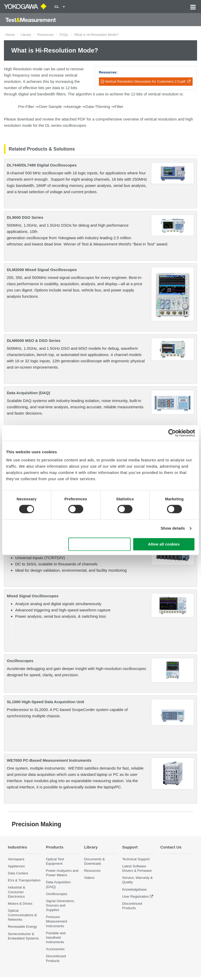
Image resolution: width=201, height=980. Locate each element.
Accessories (55, 949)
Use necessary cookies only (99, 544)
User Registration (136, 896)
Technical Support (136, 859)
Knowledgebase (135, 889)
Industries (18, 847)
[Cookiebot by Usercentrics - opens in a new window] (172, 433)
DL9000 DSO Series (25, 217)
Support (130, 847)
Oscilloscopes (20, 661)
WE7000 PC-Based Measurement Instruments (49, 760)
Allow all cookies (164, 544)
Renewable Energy (22, 927)
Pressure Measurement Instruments (57, 921)
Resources (45, 35)
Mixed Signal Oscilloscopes (33, 596)
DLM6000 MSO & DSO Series (34, 340)
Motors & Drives (20, 904)
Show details (173, 528)
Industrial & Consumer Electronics (16, 892)
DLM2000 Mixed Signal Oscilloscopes (42, 270)
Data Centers (18, 873)
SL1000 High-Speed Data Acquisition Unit (45, 702)
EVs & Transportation (24, 880)
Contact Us (171, 847)
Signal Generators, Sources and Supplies (60, 905)
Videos (89, 878)
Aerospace (16, 859)
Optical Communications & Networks (22, 915)
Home (10, 35)
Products (55, 847)
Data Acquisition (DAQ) (28, 393)
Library (26, 35)
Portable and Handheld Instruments (56, 938)
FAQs (64, 35)
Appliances (16, 866)
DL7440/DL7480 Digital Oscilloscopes (42, 165)
